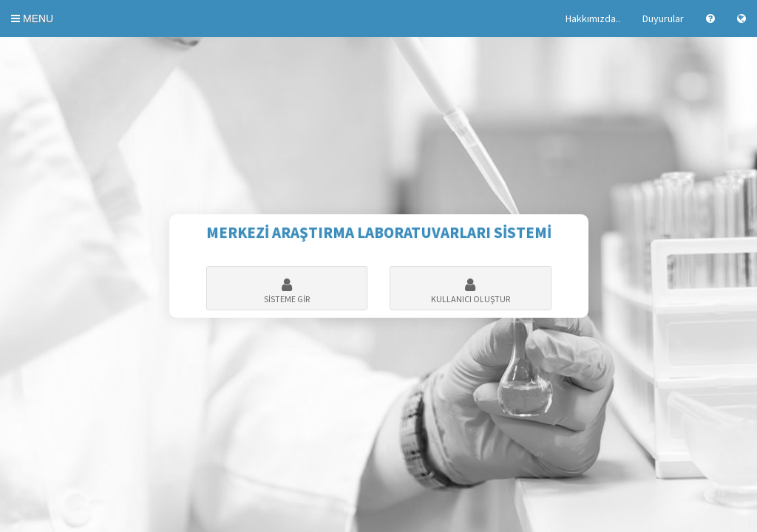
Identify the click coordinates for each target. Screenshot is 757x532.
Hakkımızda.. (593, 18)
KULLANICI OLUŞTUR (471, 291)
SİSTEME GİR (287, 291)
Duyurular (663, 18)
